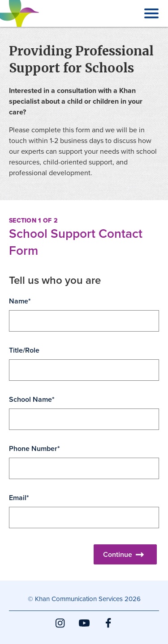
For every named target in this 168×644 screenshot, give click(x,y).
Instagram (60, 628)
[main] (84, 304)
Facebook (108, 628)
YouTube (84, 628)
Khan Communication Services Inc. (20, 26)
